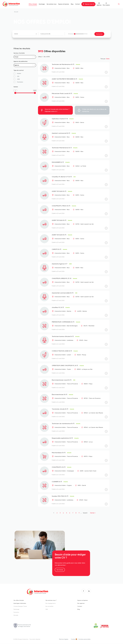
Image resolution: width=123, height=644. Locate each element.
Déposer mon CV (90, 4)
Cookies (73, 639)
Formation (16, 612)
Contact (77, 4)
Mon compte (106, 5)
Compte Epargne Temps (20, 606)
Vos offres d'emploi (19, 600)
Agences (99, 5)
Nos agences (81, 603)
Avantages (42, 4)
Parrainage (16, 609)
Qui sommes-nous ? (51, 600)
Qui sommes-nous (51, 4)
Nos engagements (51, 603)
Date (108, 59)
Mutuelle (16, 615)
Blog (72, 4)
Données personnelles (84, 639)
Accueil (16, 12)
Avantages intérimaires (20, 603)
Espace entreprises (64, 4)
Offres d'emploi (33, 4)
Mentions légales (64, 639)
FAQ (47, 609)
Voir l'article (60, 570)
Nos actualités (49, 606)
